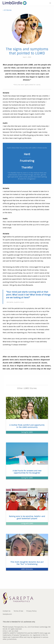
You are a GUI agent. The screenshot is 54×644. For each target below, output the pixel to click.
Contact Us (7, 611)
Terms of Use (18, 611)
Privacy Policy (31, 611)
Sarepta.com (7, 614)
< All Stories (7, 10)
